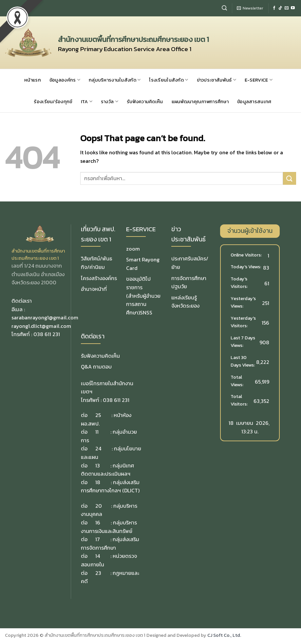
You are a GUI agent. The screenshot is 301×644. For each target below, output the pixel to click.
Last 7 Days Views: (243, 341)
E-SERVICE (259, 80)
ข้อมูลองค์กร (65, 80)
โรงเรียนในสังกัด (169, 80)
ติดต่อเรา (93, 336)
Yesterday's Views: (243, 302)
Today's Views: (246, 267)
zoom (133, 249)
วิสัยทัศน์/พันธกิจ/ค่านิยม (97, 263)
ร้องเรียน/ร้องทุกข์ (53, 102)
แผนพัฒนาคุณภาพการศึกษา (200, 102)
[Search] (224, 8)
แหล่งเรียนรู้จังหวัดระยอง (185, 302)
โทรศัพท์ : (22, 334)
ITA (87, 102)
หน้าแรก (33, 80)
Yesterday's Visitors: (243, 322)
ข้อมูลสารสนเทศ (254, 102)
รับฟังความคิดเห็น (145, 102)
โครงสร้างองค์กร (99, 278)
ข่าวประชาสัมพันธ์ (216, 80)
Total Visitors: (240, 400)
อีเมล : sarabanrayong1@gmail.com (45, 313)
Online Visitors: (247, 255)
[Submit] (290, 178)
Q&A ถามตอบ (96, 367)
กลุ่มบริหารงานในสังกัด (115, 80)
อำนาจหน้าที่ (94, 289)
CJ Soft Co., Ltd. (224, 635)
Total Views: (237, 381)
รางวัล (110, 102)
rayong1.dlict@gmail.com (41, 326)
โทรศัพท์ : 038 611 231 (105, 400)
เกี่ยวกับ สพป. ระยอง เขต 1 (98, 234)
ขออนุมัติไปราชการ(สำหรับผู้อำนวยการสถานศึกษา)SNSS (143, 295)
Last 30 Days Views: (243, 361)
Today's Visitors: (240, 283)
